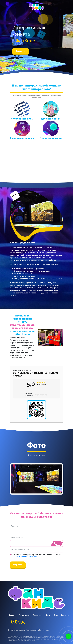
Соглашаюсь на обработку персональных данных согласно (37, 556)
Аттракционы (24, 615)
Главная (12, 615)
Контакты (65, 615)
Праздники (38, 615)
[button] (37, 383)
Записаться (21, 51)
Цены (48, 615)
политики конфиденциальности (26, 557)
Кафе (56, 615)
